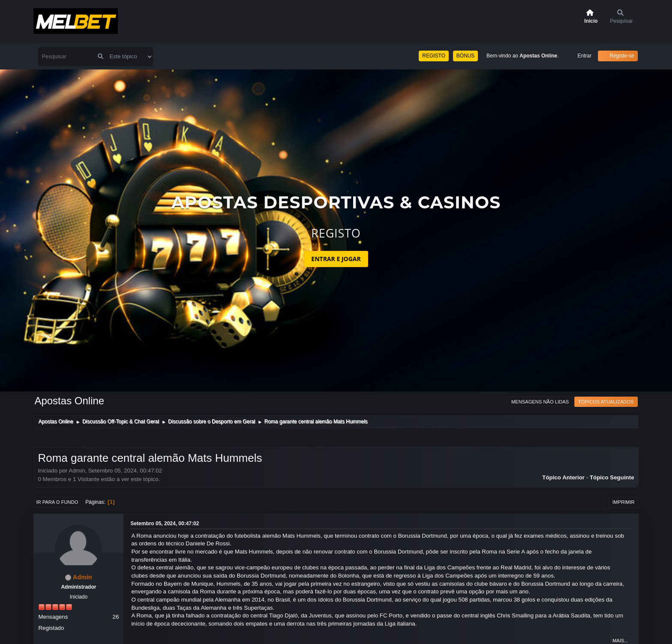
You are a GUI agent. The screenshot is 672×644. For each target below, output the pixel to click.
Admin (82, 577)
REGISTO (434, 56)
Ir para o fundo (57, 502)
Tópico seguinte (612, 477)
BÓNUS (466, 56)
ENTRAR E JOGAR (336, 259)
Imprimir (624, 502)
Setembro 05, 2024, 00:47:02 (165, 524)
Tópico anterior (563, 477)
